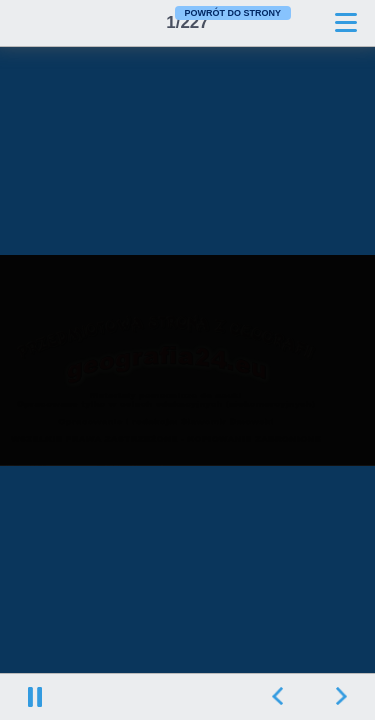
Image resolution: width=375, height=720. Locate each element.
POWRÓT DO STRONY (233, 13)
